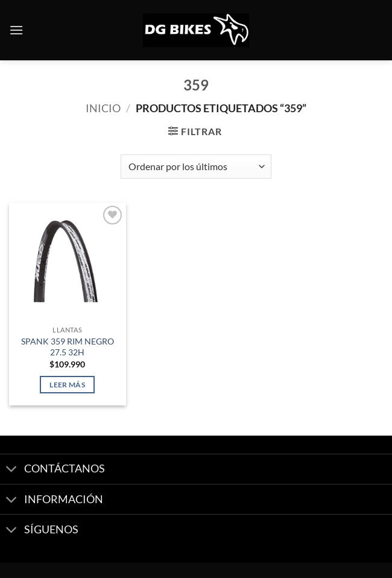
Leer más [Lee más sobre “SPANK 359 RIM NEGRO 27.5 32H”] (67, 385)
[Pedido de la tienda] (196, 167)
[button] (16, 30)
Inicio (103, 108)
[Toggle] (12, 470)
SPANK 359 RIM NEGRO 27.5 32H (68, 347)
